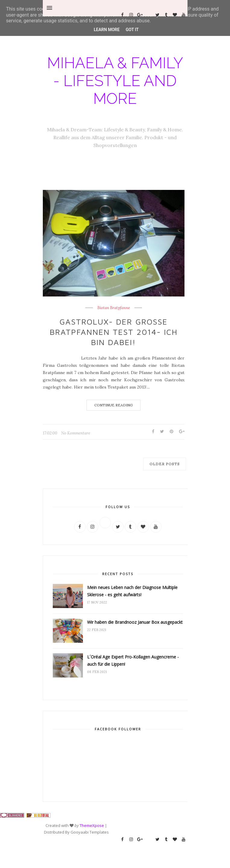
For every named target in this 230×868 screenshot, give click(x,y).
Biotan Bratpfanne (114, 308)
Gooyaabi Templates (90, 832)
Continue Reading (113, 405)
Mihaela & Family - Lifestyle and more (115, 81)
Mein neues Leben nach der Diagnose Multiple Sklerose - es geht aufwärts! (132, 591)
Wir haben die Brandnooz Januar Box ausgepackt (135, 622)
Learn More (107, 30)
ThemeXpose (92, 825)
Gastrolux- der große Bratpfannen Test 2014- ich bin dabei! (114, 332)
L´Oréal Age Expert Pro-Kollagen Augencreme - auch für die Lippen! (133, 660)
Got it (132, 30)
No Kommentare (76, 433)
